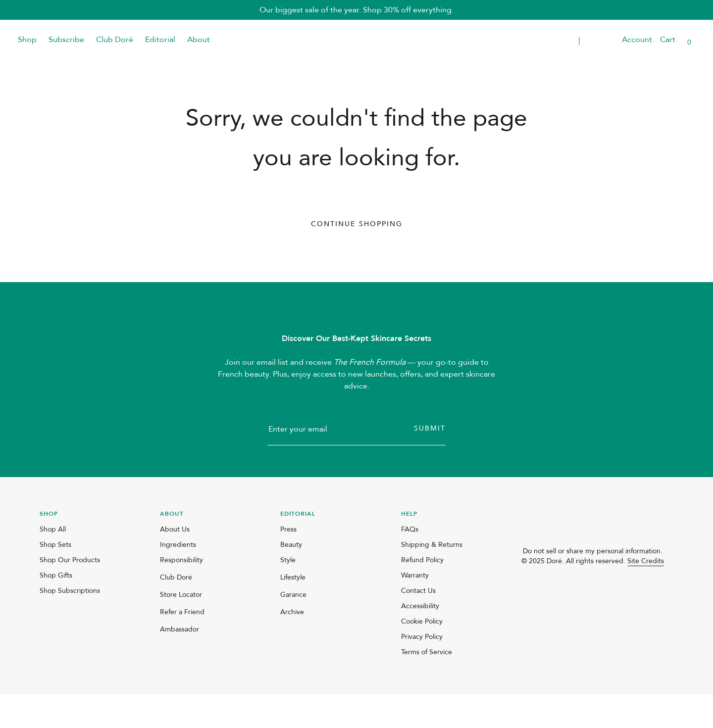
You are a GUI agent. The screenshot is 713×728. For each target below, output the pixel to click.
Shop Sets (55, 578)
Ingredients (178, 578)
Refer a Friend (182, 646)
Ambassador (179, 663)
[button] (608, 40)
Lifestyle (293, 611)
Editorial (160, 40)
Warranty (415, 609)
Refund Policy (422, 594)
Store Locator (181, 628)
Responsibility (181, 594)
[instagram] (527, 613)
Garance (293, 628)
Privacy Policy (422, 670)
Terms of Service (427, 686)
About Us (175, 563)
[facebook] (551, 613)
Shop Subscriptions (70, 624)
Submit (430, 462)
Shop (27, 40)
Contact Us (418, 624)
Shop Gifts (56, 609)
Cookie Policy (422, 655)
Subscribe (66, 40)
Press (288, 563)
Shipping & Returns (432, 578)
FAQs (410, 563)
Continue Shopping (357, 224)
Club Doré (115, 40)
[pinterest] (575, 613)
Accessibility (420, 640)
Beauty (291, 578)
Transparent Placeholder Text (543, 40)
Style (288, 594)
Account (637, 40)
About (199, 40)
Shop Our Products (70, 594)
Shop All (53, 563)
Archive (292, 646)
